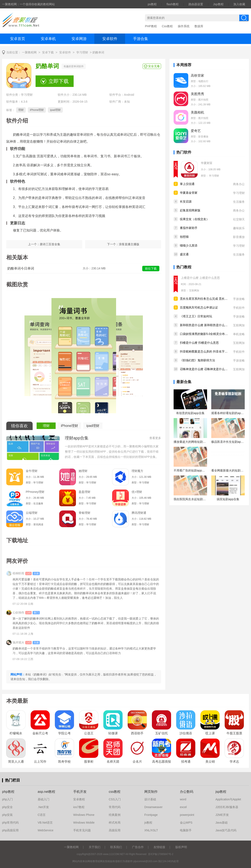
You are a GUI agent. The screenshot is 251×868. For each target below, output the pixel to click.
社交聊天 (239, 219)
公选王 (89, 733)
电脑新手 (186, 830)
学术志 (234, 761)
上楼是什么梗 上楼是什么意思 (200, 278)
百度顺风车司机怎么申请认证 (199, 307)
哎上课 (210, 733)
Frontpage (151, 815)
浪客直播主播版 (129, 244)
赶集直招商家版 (190, 210)
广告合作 (138, 847)
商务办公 (239, 184)
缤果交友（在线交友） (195, 219)
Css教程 (167, 26)
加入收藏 (239, 4)
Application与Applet (228, 799)
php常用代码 (10, 823)
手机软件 (239, 308)
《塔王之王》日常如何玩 (196, 316)
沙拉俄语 (186, 733)
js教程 (148, 823)
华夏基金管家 (189, 193)
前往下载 (151, 269)
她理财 (83, 471)
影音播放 (239, 237)
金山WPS (186, 823)
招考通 (186, 761)
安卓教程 (79, 799)
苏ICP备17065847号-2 (161, 854)
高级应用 (115, 830)
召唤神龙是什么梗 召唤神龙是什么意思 (205, 369)
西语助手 (137, 733)
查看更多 (155, 438)
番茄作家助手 (189, 228)
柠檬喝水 (16, 733)
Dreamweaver (153, 807)
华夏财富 (207, 163)
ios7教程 (79, 807)
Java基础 (222, 823)
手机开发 (80, 792)
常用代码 (115, 807)
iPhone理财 (37, 110)
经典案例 (115, 815)
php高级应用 (10, 830)
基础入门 (44, 799)
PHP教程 (151, 26)
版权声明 (181, 847)
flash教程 (173, 4)
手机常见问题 (82, 830)
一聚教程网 (29, 52)
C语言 (42, 815)
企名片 (137, 761)
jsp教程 (221, 792)
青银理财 (85, 513)
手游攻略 (239, 299)
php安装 (7, 815)
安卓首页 (18, 39)
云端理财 (32, 513)
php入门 (7, 799)
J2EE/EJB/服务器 (227, 807)
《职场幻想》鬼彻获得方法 (197, 360)
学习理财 (82, 52)
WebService (45, 830)
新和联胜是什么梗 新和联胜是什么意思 (205, 325)
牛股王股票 (234, 733)
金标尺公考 (40, 733)
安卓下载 (48, 52)
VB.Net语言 (45, 823)
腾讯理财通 (139, 513)
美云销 (210, 761)
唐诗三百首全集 (50, 244)
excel (183, 807)
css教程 (115, 792)
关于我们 (95, 847)
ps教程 (152, 4)
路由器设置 (196, 4)
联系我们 (116, 847)
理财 (21, 110)
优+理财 (137, 492)
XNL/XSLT (151, 830)
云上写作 (40, 761)
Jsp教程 (218, 4)
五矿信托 (161, 733)
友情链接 (159, 847)
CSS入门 (115, 799)
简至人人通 (16, 761)
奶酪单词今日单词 (21, 268)
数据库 (199, 26)
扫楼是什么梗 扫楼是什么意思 (199, 343)
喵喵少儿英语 (189, 245)
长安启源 (186, 201)
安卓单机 (48, 39)
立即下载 (59, 81)
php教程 (8, 792)
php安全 (7, 807)
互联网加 (194, 291)
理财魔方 (137, 471)
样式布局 (115, 823)
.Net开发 (43, 807)
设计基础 (150, 799)
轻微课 (113, 733)
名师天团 (113, 761)
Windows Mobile (84, 823)
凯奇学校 (64, 761)
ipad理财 (55, 110)
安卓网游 (79, 39)
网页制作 (151, 792)
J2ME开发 (222, 815)
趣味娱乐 (239, 228)
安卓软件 (110, 39)
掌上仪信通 (187, 184)
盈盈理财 (85, 492)
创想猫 (184, 237)
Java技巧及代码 (226, 830)
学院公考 (64, 733)
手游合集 (141, 39)
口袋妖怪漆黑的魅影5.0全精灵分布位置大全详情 (211, 334)
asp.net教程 (46, 792)
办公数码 (187, 792)
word (183, 799)
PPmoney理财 (35, 492)
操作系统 (184, 26)
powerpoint (187, 815)
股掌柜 (89, 761)
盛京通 (184, 254)
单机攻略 (239, 334)
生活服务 (239, 202)
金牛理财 (32, 471)
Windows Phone (84, 815)
